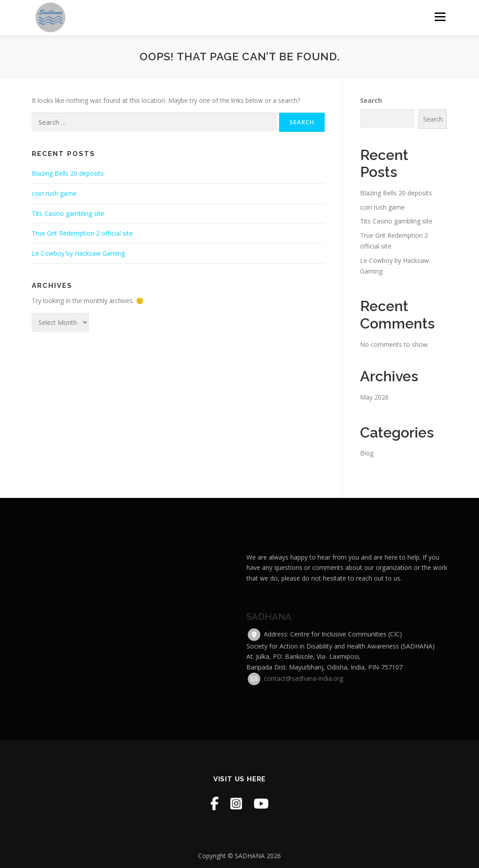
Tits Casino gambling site (68, 213)
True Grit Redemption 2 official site (82, 233)
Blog (367, 453)
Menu (440, 17)
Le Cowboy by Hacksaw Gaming (78, 253)
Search (371, 100)
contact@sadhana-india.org (303, 738)
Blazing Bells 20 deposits (68, 173)
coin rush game (54, 193)
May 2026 (374, 397)
